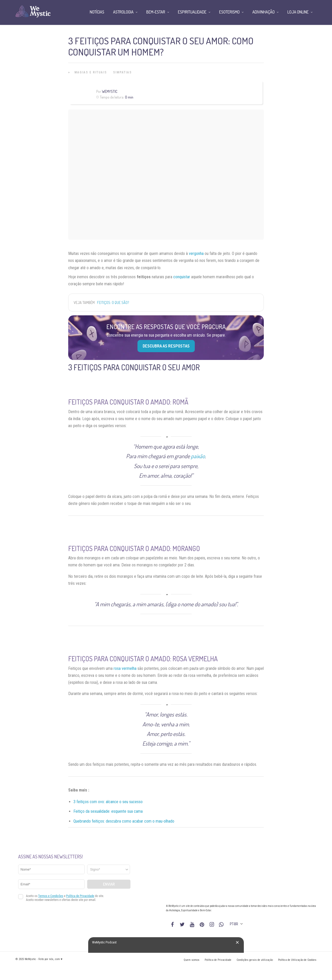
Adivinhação (264, 12)
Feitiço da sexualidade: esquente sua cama (108, 811)
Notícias (97, 12)
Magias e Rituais (91, 72)
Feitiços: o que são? (113, 303)
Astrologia (123, 12)
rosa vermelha (125, 668)
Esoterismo (229, 12)
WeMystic (110, 91)
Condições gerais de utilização (255, 960)
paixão (198, 456)
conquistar (182, 277)
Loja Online (298, 12)
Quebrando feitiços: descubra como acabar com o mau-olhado (124, 821)
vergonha (196, 253)
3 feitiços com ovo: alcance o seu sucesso (108, 802)
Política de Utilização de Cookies (297, 960)
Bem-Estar (156, 12)
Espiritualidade (192, 12)
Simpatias (122, 72)
